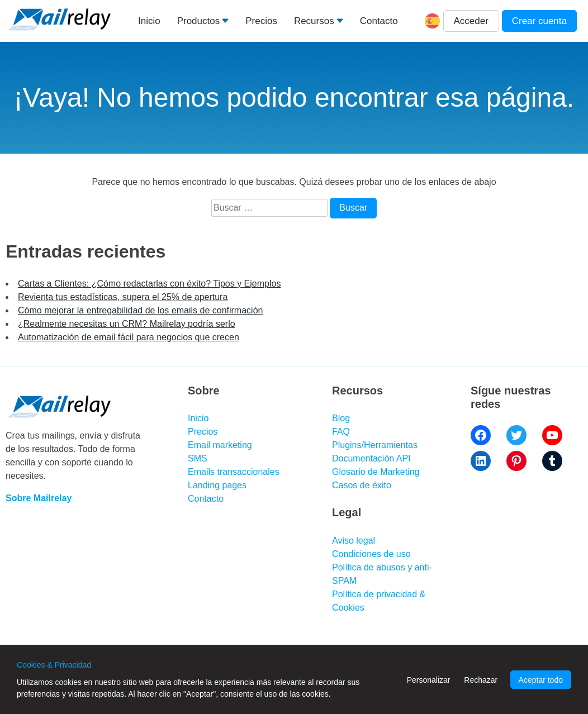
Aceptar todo (541, 680)
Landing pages (217, 485)
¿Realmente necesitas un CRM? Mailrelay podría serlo (127, 324)
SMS (198, 458)
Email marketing (220, 445)
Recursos (314, 21)
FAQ (341, 432)
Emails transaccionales (234, 472)
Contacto (379, 21)
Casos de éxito (362, 485)
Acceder (471, 21)
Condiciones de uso (371, 554)
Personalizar (429, 680)
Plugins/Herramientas (375, 445)
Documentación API (371, 458)
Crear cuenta (539, 21)
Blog (341, 418)
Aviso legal (354, 541)
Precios (261, 21)
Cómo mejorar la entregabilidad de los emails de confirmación (140, 310)
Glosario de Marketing (376, 472)
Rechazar (481, 680)
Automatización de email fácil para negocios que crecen (129, 337)
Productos (199, 21)
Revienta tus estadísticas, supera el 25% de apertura (123, 297)
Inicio (149, 21)
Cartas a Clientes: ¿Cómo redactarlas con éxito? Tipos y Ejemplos (149, 284)
